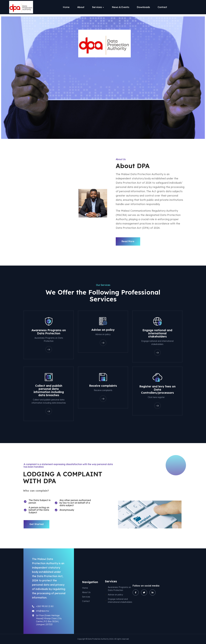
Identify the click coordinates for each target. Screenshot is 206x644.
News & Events (121, 7)
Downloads (143, 7)
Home (66, 7)
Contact (162, 7)
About (81, 7)
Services (97, 7)
